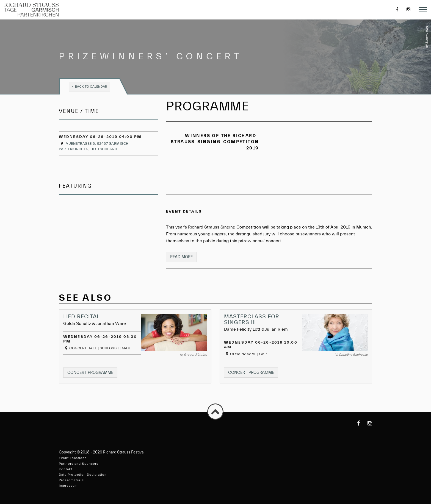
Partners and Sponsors (79, 464)
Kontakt (66, 469)
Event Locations (73, 458)
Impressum (68, 486)
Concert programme (92, 374)
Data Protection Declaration (83, 475)
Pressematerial (72, 480)
